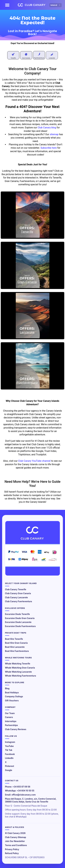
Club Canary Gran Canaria (18, 593)
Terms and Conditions (16, 845)
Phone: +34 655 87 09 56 (18, 787)
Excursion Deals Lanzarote (18, 622)
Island (56, 5)
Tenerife (13, 58)
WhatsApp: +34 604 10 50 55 (20, 791)
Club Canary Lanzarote (16, 597)
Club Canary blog (47, 128)
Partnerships (11, 725)
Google (9, 770)
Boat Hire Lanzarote (15, 647)
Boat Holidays (12, 693)
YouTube (9, 746)
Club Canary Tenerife (16, 589)
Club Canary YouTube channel (34, 461)
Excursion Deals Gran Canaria (20, 618)
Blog (7, 688)
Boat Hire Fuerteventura (17, 651)
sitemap (54, 134)
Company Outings (14, 696)
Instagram (10, 742)
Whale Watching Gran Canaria (20, 668)
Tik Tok (9, 750)
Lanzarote (52, 58)
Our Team (10, 713)
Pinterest (9, 766)
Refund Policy (12, 853)
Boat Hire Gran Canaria (16, 643)
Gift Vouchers (12, 701)
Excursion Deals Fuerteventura (20, 626)
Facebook (10, 754)
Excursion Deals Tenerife (17, 614)
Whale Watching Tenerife (18, 664)
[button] (7, 5)
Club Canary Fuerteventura (18, 601)
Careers (9, 717)
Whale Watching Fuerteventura (20, 676)
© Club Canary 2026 (15, 833)
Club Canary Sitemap (16, 837)
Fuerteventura (39, 58)
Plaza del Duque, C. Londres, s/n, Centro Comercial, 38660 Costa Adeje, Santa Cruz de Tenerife (31, 800)
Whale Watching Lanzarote (18, 672)
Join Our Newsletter (15, 841)
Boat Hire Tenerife (14, 639)
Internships (11, 721)
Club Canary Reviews (16, 729)
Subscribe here (49, 148)
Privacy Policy (12, 849)
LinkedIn (9, 758)
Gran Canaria (26, 58)
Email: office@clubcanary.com (20, 795)
